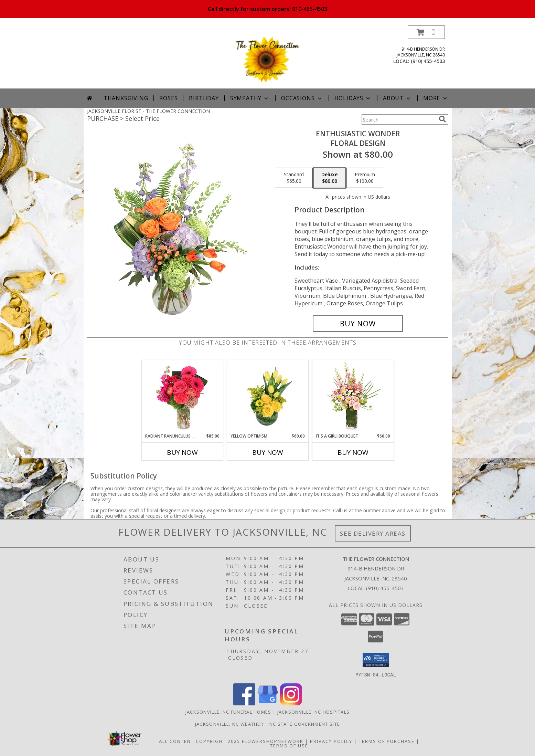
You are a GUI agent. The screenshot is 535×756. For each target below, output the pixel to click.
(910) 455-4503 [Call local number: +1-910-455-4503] (428, 61)
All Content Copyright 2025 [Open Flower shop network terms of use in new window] (200, 741)
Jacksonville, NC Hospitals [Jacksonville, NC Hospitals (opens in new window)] (314, 712)
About (397, 98)
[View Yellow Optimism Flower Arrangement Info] (267, 397)
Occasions (302, 98)
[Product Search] (399, 119)
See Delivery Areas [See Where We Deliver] (373, 533)
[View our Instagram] (291, 703)
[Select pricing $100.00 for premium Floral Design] (365, 178)
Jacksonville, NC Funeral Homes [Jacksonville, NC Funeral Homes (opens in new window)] (228, 712)
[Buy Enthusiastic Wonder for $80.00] (358, 324)
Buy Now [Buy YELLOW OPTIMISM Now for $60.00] (268, 452)
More (436, 98)
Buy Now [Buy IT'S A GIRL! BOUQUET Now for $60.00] (353, 452)
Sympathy (250, 98)
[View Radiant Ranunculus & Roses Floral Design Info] (182, 397)
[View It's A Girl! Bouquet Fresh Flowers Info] (353, 397)
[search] (442, 119)
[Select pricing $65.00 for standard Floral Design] (294, 178)
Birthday (204, 98)
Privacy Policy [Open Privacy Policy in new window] (331, 741)
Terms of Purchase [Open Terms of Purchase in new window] (387, 741)
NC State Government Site (305, 724)
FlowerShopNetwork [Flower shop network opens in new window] (273, 741)
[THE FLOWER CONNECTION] (268, 57)
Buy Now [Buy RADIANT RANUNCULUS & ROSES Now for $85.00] (182, 452)
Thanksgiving (126, 98)
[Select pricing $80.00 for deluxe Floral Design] (329, 178)
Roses (168, 98)
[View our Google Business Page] (268, 703)
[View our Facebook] (244, 703)
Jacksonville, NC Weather (229, 724)
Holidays (353, 98)
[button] (426, 32)
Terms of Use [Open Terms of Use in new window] (289, 745)
